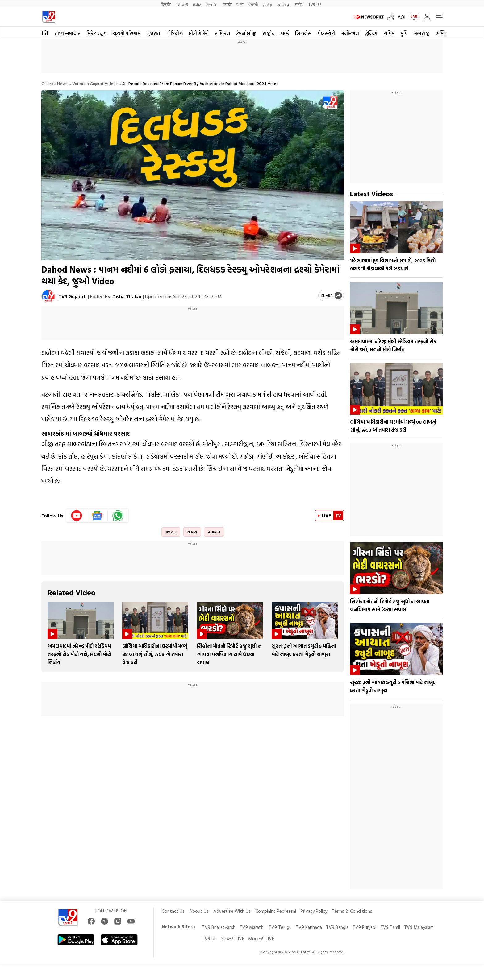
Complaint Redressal (276, 911)
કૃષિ (404, 33)
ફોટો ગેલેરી (199, 33)
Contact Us (173, 911)
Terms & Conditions (352, 911)
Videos (79, 83)
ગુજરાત (153, 33)
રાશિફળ (222, 33)
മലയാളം (284, 4)
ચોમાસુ (192, 532)
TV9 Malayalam (419, 927)
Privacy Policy (314, 911)
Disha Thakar (127, 296)
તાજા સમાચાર (67, 33)
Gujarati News (54, 83)
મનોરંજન (350, 33)
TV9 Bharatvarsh (219, 927)
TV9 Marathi (252, 927)
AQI (401, 17)
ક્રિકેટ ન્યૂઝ (96, 33)
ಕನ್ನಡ (197, 4)
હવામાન (214, 532)
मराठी (227, 4)
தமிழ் (268, 4)
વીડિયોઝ (175, 33)
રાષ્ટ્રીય (269, 33)
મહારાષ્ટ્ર (422, 33)
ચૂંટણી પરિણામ (127, 33)
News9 (182, 4)
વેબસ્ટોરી (326, 33)
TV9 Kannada (309, 927)
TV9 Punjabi (364, 927)
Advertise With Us (232, 911)
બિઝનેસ (303, 33)
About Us (199, 911)
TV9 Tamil (390, 927)
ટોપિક (389, 33)
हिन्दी (166, 4)
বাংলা (240, 4)
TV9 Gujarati (73, 296)
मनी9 (299, 4)
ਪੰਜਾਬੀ (253, 4)
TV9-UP (315, 4)
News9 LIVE (232, 939)
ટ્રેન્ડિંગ (371, 33)
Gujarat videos (104, 83)
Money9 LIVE (261, 939)
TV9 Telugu (280, 927)
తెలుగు (212, 4)
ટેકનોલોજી (246, 33)
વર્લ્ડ (285, 33)
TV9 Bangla (337, 927)
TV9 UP (209, 939)
